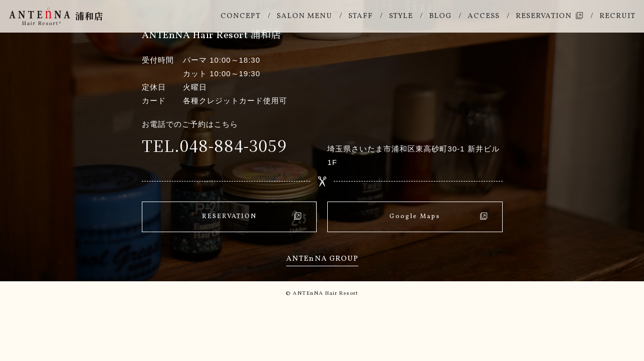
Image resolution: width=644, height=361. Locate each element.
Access (484, 16)
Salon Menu (304, 16)
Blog (440, 16)
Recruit (617, 16)
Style (401, 16)
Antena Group (322, 259)
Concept (241, 16)
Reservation (544, 16)
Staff (361, 16)
